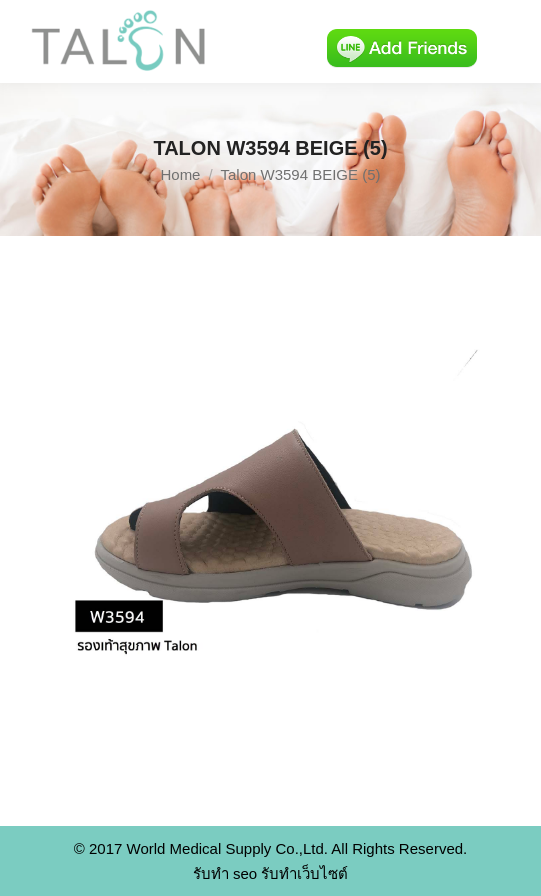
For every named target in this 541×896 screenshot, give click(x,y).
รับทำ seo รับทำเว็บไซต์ (271, 873)
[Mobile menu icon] (509, 42)
